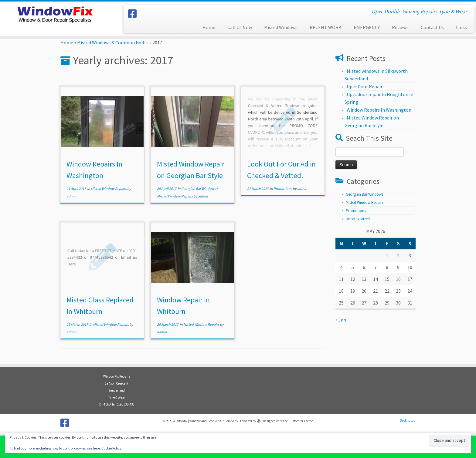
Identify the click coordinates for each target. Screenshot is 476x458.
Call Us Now (240, 27)
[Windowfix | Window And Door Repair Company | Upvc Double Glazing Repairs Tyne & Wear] (55, 14)
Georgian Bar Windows (199, 189)
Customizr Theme (301, 421)
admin (71, 196)
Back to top (408, 420)
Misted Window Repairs (109, 189)
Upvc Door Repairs (366, 86)
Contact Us (432, 27)
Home (209, 27)
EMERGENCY (367, 27)
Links (461, 27)
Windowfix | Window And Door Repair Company (205, 421)
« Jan (341, 320)
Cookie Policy (111, 448)
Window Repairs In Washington (379, 110)
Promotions (283, 189)
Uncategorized (358, 219)
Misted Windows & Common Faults (113, 42)
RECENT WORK (326, 27)
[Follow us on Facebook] (134, 14)
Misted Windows (281, 27)
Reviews (400, 27)
